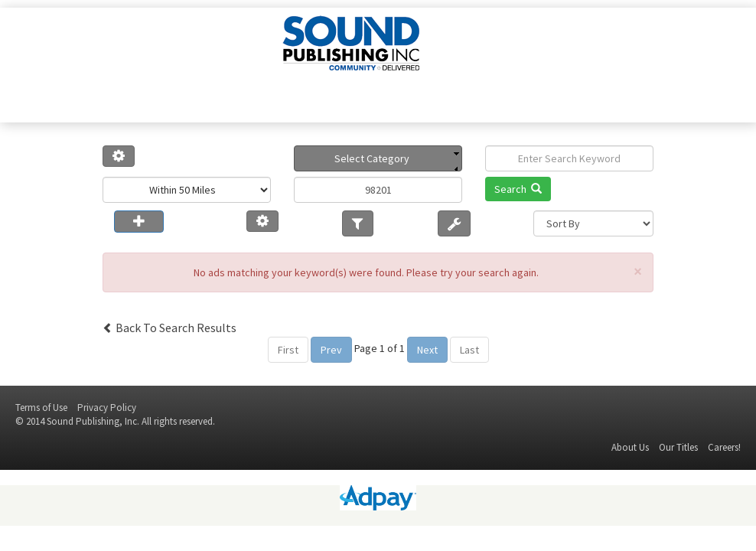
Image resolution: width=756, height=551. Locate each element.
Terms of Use (41, 408)
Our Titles (678, 447)
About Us (630, 447)
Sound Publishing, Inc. (93, 421)
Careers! (724, 447)
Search (518, 189)
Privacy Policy (107, 408)
